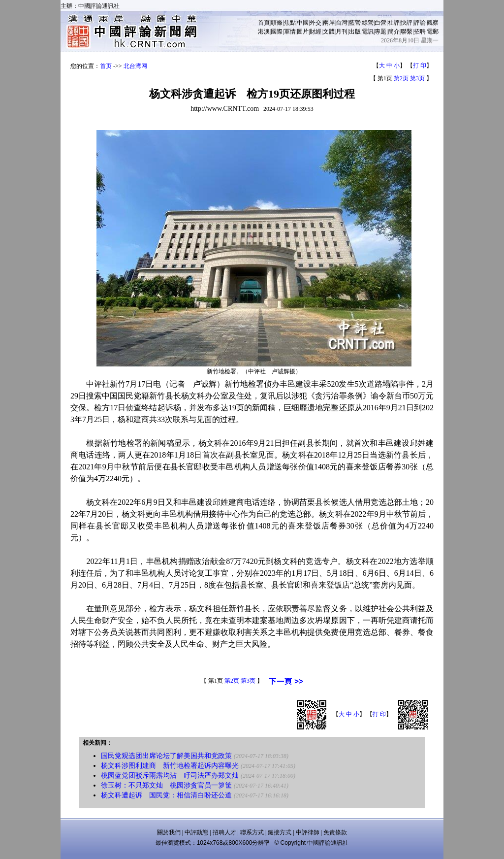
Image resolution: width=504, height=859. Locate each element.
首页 (106, 66)
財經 (315, 32)
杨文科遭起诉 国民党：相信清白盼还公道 (166, 795)
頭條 (277, 23)
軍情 (290, 32)
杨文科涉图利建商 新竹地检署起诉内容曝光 (170, 766)
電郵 (433, 32)
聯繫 (407, 32)
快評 (407, 23)
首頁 (264, 23)
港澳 (264, 32)
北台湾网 (135, 66)
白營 (380, 23)
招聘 (420, 32)
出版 (355, 32)
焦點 (290, 23)
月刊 (342, 32)
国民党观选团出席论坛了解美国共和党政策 (166, 756)
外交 (315, 23)
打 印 (420, 66)
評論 (420, 23)
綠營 (368, 23)
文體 (329, 32)
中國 (303, 23)
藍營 (355, 23)
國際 (277, 32)
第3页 (417, 78)
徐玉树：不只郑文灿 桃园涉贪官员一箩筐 (166, 785)
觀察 (433, 23)
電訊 (368, 32)
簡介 (394, 32)
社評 (394, 23)
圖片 (303, 32)
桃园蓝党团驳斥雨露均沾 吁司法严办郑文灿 (170, 776)
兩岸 (329, 23)
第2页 (401, 78)
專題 (380, 32)
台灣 (342, 23)
